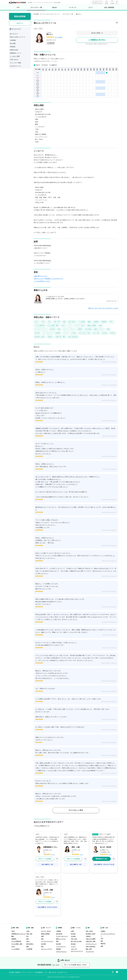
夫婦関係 (96, 322)
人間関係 (80, 329)
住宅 (102, 938)
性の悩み (105, 333)
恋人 (50, 322)
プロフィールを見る (45, 859)
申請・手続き (89, 931)
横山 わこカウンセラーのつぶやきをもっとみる (103, 308)
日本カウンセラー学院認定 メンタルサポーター (49, 279)
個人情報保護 (39, 972)
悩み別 (54, 7)
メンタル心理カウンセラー (42, 281)
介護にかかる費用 (91, 939)
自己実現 (52, 329)
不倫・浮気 (57, 322)
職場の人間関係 (92, 326)
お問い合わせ (14, 60)
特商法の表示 (14, 50)
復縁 (64, 322)
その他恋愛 (82, 322)
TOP (18, 7)
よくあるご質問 (15, 56)
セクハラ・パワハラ (69, 329)
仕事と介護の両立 (73, 337)
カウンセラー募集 (15, 63)
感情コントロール (99, 329)
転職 (100, 326)
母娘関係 (104, 322)
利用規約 (13, 47)
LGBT (72, 931)
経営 (42, 939)
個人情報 (13, 43)
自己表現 (37, 333)
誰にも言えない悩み (85, 333)
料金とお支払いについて (18, 37)
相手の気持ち (72, 322)
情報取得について (15, 53)
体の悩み (113, 333)
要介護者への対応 (40, 337)
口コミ (91, 7)
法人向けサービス (97, 2)
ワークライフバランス (41, 329)
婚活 (27, 939)
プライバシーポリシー (28, 972)
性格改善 (58, 333)
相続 (102, 946)
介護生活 (50, 337)
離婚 (89, 322)
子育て (111, 322)
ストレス (66, 333)
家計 (102, 941)
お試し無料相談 (109, 7)
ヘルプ (45, 972)
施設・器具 (89, 949)
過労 (59, 329)
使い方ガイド (14, 34)
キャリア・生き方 (80, 326)
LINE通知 (13, 40)
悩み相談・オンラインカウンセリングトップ (47, 14)
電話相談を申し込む (101, 859)
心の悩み (74, 333)
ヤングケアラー (90, 952)
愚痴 (108, 329)
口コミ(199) (58, 37)
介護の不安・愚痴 (60, 337)
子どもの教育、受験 (53, 326)
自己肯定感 (88, 329)
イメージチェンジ (48, 333)
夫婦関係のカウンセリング (19, 934)
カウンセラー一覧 (36, 9)
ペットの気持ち (16, 949)
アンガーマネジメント (62, 936)
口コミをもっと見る (76, 810)
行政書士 (103, 931)
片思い (43, 322)
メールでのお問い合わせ (76, 965)
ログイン (20, 23)
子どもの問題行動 (40, 326)
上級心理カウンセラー (41, 276)
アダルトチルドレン (61, 952)
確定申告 (103, 944)
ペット (70, 326)
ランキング (73, 7)
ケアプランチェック (91, 944)
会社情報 (11, 972)
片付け (63, 326)
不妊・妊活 (96, 333)
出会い (37, 322)
